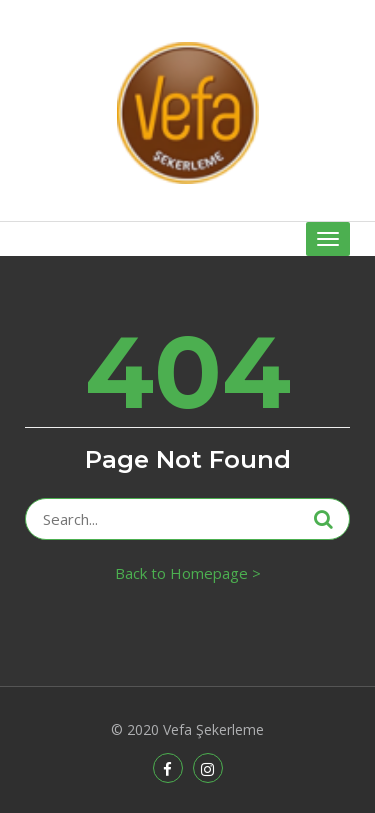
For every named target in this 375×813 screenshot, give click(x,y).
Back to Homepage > (188, 573)
